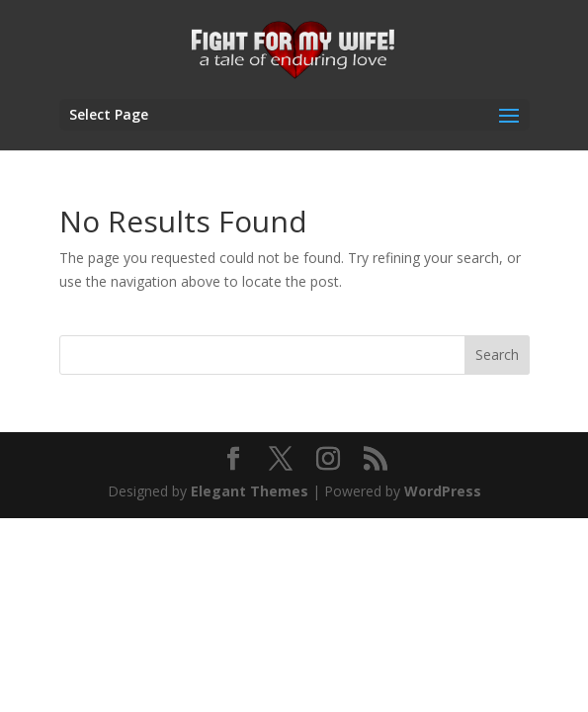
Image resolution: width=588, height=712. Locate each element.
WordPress (443, 491)
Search (497, 355)
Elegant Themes (250, 491)
